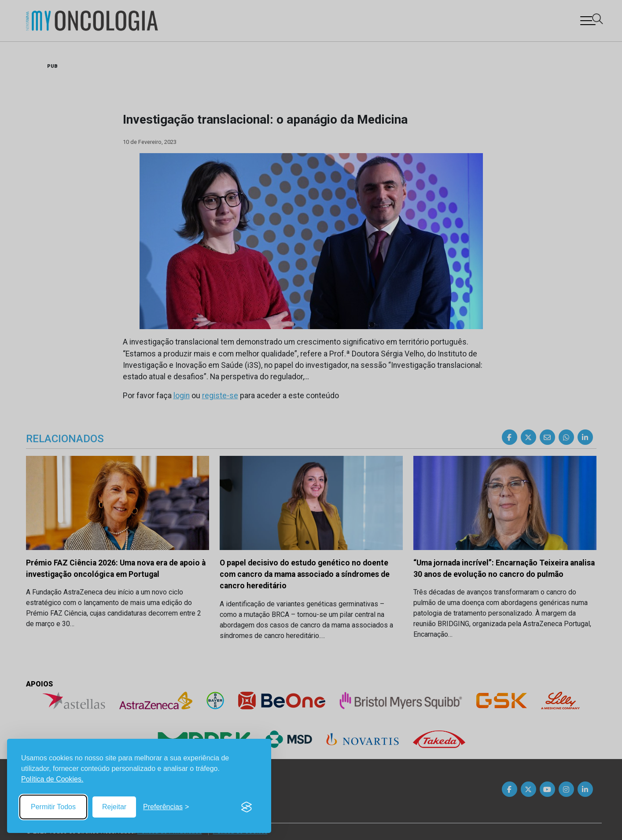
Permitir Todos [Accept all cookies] (53, 807)
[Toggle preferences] (166, 807)
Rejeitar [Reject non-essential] (114, 807)
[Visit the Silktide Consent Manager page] (247, 807)
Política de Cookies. (52, 779)
